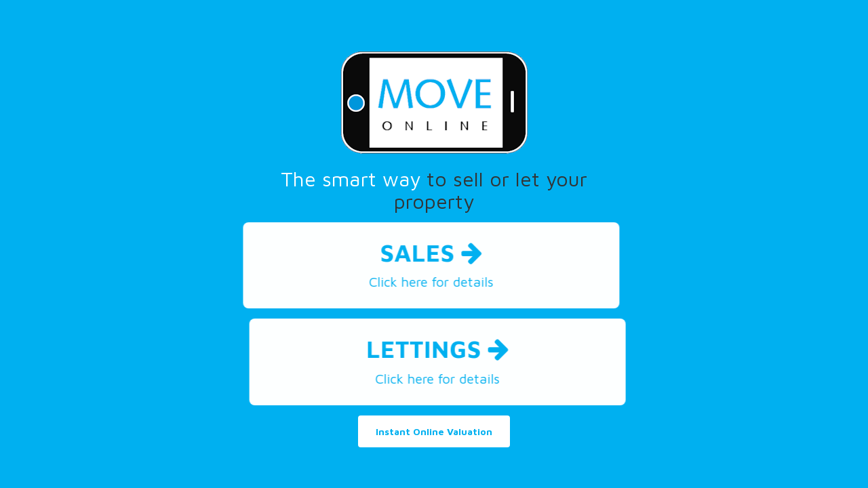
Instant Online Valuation (434, 431)
